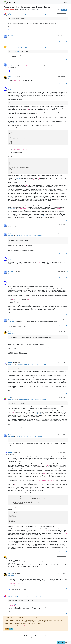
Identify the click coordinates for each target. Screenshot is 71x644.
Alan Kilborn (10, 46)
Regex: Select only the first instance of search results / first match (32, 15)
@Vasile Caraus (15, 13)
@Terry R (16, 64)
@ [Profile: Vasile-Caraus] (11, 15)
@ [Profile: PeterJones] (11, 235)
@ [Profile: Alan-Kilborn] (16, 123)
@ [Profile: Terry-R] (10, 66)
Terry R (9, 13)
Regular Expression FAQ (56, 216)
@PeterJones (17, 271)
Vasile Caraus (11, 35)
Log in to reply (64, 10)
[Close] (66, 618)
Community (12, 2)
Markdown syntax (12, 209)
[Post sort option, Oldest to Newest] (58, 10)
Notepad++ (40, 636)
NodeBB (34, 638)
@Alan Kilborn (17, 574)
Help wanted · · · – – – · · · (9, 10)
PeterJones (10, 88)
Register (7, 629)
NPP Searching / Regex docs (37, 216)
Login (11, 629)
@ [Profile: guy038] (16, 37)
